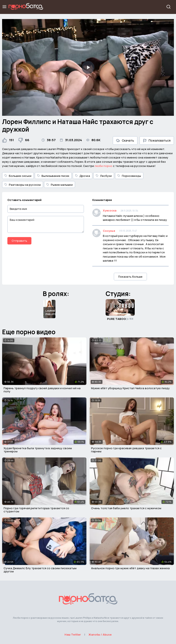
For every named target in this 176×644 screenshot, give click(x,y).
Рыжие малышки (60, 185)
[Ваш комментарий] (46, 224)
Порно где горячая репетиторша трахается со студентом (36, 510)
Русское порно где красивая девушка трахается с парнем (126, 450)
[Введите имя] (46, 209)
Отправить (19, 241)
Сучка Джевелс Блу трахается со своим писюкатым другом (40, 570)
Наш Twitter (73, 634)
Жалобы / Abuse (100, 634)
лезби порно (103, 166)
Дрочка (83, 176)
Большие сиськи (18, 176)
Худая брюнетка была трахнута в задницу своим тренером (38, 450)
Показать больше (130, 277)
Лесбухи (104, 176)
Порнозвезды (129, 176)
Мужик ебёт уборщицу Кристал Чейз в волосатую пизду (130, 388)
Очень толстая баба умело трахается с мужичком (126, 508)
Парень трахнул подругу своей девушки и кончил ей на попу (42, 390)
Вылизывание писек (53, 176)
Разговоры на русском (23, 185)
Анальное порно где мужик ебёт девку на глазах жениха (130, 568)
